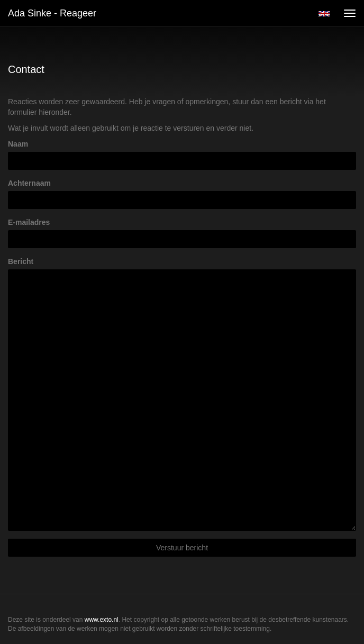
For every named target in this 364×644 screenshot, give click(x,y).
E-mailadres (29, 222)
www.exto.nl (102, 620)
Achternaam (29, 183)
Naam (18, 144)
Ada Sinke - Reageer (52, 13)
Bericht (21, 261)
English (324, 14)
